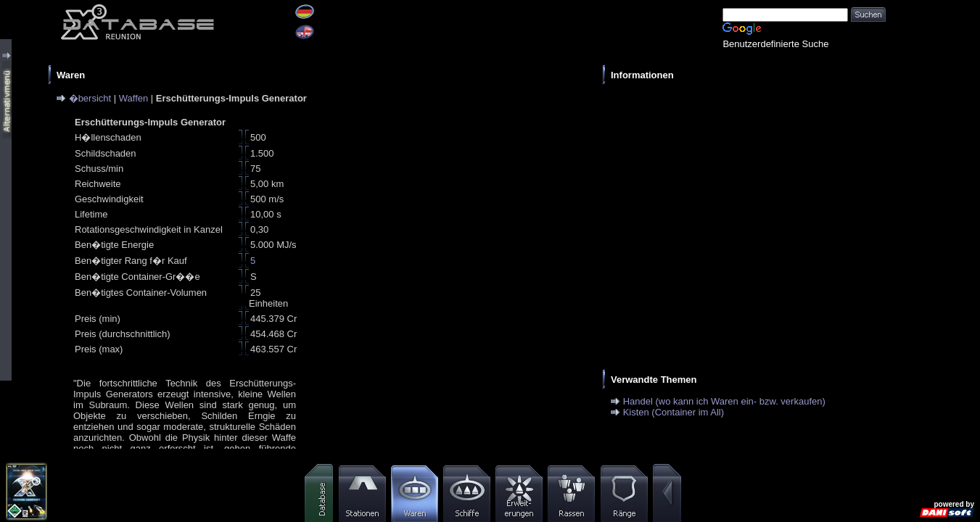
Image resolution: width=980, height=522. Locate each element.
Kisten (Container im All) (674, 412)
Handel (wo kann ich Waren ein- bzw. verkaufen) (724, 401)
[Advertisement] (741, 193)
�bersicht (90, 98)
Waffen (133, 98)
